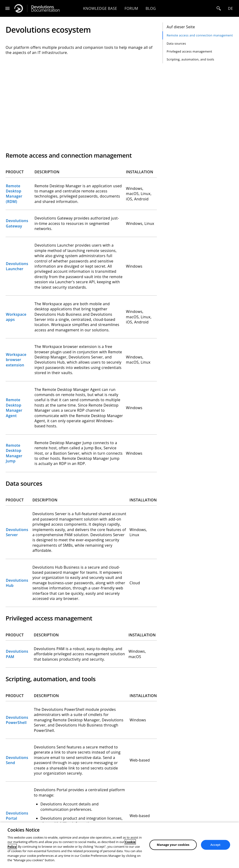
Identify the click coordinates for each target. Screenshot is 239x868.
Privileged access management (189, 51)
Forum (131, 8)
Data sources (176, 43)
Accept (216, 845)
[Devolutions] (19, 8)
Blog (151, 8)
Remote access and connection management (200, 35)
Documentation (45, 9)
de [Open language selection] (230, 8)
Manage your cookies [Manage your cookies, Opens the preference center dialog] (173, 845)
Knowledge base (100, 8)
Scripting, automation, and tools (190, 59)
